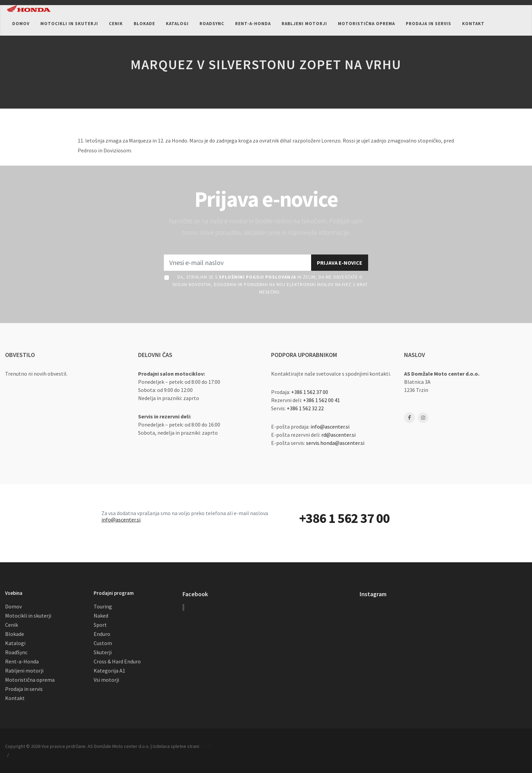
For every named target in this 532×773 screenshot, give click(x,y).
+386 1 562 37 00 (310, 392)
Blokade (15, 634)
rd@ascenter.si (338, 435)
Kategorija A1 (109, 671)
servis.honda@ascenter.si (335, 443)
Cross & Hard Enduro (117, 661)
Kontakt (15, 698)
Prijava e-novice (340, 263)
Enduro (102, 634)
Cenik (12, 625)
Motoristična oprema (30, 680)
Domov (13, 606)
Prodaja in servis (24, 689)
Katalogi (15, 643)
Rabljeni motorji (24, 671)
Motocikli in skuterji (28, 616)
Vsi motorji (106, 680)
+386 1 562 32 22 (305, 408)
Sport (100, 625)
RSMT (206, 746)
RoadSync (16, 652)
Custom (103, 643)
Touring (103, 606)
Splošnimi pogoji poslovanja (257, 277)
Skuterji (103, 652)
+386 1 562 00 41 (321, 400)
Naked (101, 616)
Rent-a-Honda (22, 661)
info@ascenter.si (330, 427)
